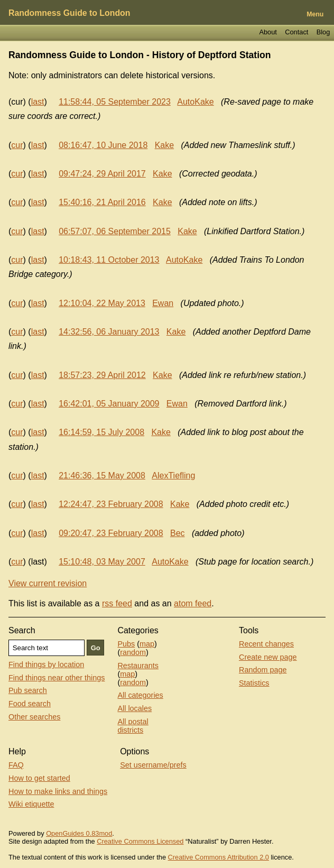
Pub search (28, 690)
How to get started (39, 778)
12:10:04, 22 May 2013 (102, 303)
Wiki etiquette (31, 804)
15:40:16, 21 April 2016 (102, 202)
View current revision (48, 583)
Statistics (254, 683)
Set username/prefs (153, 765)
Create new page (268, 657)
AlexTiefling (173, 475)
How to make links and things (58, 791)
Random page (263, 670)
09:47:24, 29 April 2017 (102, 174)
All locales (134, 708)
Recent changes (266, 644)
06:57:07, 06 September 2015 (115, 231)
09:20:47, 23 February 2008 (111, 533)
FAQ (16, 765)
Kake (164, 145)
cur (17, 145)
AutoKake (195, 102)
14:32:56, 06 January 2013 (109, 332)
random (133, 652)
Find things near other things (57, 678)
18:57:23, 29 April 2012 (102, 375)
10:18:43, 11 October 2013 (109, 260)
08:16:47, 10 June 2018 (103, 145)
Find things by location (46, 664)
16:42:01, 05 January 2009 (109, 404)
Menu (315, 14)
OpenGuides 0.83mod (79, 833)
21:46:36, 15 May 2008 (102, 475)
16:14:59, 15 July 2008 (101, 432)
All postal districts (133, 726)
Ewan (163, 303)
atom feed (193, 603)
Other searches (34, 717)
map (147, 644)
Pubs (126, 644)
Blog (323, 32)
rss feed (117, 603)
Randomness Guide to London (69, 13)
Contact (296, 32)
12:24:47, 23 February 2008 (111, 504)
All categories (140, 695)
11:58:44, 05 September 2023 (115, 102)
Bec (178, 533)
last (38, 102)
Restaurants (138, 666)
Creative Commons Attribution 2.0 (219, 857)
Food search (30, 704)
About (268, 32)
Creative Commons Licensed (140, 841)
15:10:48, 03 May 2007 (102, 562)
